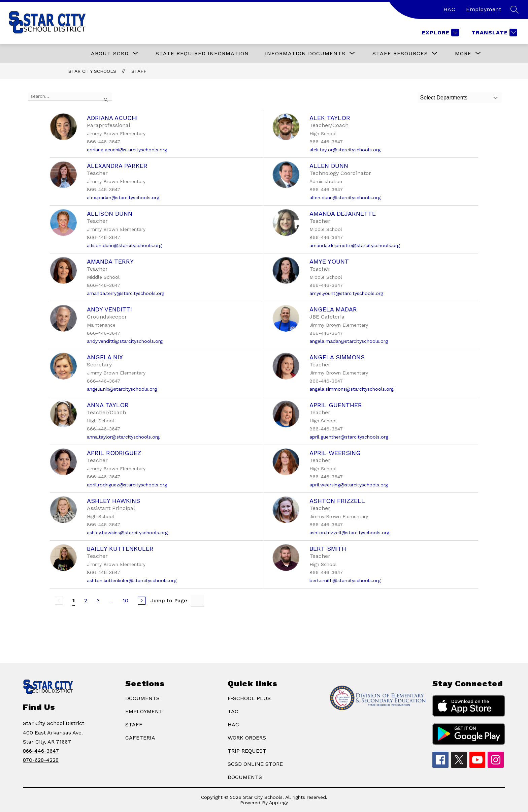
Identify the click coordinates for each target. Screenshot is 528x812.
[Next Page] (142, 601)
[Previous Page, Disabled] (59, 601)
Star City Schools (92, 71)
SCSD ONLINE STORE (255, 764)
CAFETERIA (140, 738)
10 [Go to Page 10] (125, 600)
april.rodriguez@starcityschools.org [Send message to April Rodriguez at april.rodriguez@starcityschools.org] (127, 485)
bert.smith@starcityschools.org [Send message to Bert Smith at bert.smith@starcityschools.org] (345, 580)
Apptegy (278, 803)
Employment (484, 9)
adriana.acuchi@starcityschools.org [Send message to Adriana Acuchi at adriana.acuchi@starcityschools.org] (127, 150)
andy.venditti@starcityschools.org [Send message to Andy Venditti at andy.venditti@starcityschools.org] (125, 341)
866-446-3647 (41, 751)
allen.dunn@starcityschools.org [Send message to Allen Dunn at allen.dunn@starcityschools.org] (345, 198)
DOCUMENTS (142, 698)
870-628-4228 (41, 760)
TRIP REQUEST (247, 751)
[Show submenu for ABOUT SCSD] (110, 54)
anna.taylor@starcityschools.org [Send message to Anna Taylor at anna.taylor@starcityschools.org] (123, 437)
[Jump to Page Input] (197, 600)
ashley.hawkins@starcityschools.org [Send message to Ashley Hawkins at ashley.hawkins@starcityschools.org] (127, 533)
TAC (233, 711)
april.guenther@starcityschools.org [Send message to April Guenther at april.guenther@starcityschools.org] (349, 437)
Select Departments (444, 98)
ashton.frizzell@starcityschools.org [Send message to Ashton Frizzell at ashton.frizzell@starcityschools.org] (349, 533)
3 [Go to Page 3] (98, 600)
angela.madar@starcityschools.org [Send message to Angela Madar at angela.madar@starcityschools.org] (349, 341)
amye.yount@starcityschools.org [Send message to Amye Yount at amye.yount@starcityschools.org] (346, 293)
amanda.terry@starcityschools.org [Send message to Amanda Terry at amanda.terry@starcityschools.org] (126, 293)
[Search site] (515, 9)
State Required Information (202, 53)
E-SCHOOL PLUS (249, 698)
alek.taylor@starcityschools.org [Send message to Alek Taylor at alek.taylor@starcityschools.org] (345, 150)
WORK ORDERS (247, 738)
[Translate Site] (493, 33)
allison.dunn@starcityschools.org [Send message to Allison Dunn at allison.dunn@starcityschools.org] (124, 245)
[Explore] (440, 33)
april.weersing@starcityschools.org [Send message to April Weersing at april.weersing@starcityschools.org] (349, 485)
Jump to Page (169, 600)
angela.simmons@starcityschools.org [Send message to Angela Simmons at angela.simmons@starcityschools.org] (352, 389)
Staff (139, 71)
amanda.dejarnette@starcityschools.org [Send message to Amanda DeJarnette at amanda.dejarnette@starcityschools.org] (355, 245)
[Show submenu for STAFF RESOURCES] (400, 54)
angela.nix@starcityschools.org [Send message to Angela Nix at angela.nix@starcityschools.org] (122, 389)
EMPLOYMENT (144, 711)
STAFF (134, 725)
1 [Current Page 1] (74, 600)
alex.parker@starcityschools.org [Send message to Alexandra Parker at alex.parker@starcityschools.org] (123, 198)
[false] (70, 96)
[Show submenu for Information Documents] (305, 54)
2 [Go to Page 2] (86, 600)
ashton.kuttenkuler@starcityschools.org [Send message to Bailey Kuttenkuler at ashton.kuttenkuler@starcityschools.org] (132, 580)
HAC (450, 9)
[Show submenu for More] (463, 54)
